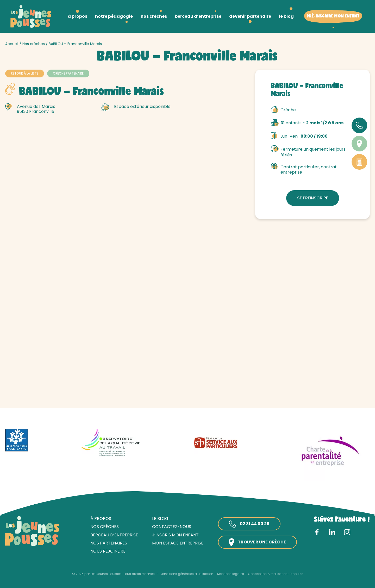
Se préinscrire (313, 198)
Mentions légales (231, 574)
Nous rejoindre (108, 551)
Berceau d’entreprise (114, 535)
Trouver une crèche (257, 542)
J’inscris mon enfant (175, 535)
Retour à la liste (25, 73)
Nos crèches (34, 44)
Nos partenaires (109, 543)
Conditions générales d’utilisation (186, 574)
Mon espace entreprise (178, 543)
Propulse (296, 574)
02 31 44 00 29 (249, 524)
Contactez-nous (172, 527)
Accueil (12, 44)
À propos (101, 519)
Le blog (160, 519)
